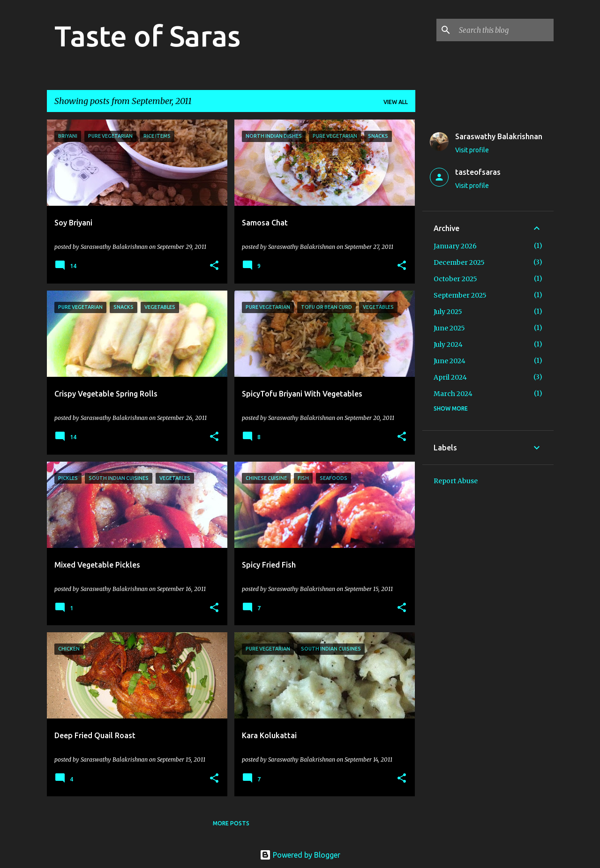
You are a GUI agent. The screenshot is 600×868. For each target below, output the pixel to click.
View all (396, 102)
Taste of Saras (147, 36)
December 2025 (459, 262)
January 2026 (455, 246)
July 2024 (448, 344)
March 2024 (453, 394)
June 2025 (449, 328)
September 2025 (460, 295)
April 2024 (450, 377)
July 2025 (448, 312)
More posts (231, 823)
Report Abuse (456, 481)
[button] (214, 266)
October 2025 (455, 279)
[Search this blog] (504, 30)
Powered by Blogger (300, 855)
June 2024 (450, 361)
